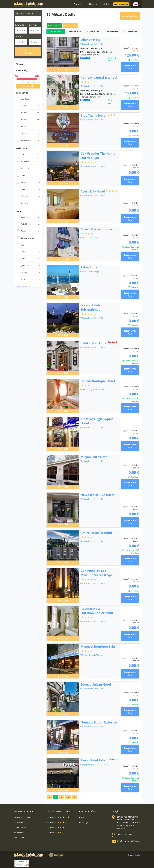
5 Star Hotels (58, 817)
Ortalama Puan (93, 31)
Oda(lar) (18, 36)
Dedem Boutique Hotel (98, 381)
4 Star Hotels (57, 822)
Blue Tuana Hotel (93, 115)
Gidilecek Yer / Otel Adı (24, 14)
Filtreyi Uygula (28, 86)
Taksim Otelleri (20, 827)
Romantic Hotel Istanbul (99, 77)
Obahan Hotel (91, 40)
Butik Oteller (19, 833)
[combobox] (28, 19)
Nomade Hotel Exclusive (99, 722)
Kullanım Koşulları (134, 855)
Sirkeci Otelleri (19, 822)
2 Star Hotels (54, 833)
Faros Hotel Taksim (95, 760)
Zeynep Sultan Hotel (96, 684)
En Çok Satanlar (75, 31)
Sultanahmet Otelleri (22, 817)
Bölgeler (82, 817)
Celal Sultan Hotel (94, 343)
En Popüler (56, 31)
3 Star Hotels (55, 827)
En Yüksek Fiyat (131, 31)
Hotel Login (84, 822)
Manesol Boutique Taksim (100, 646)
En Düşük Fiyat (112, 31)
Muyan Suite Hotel (94, 457)
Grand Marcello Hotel (97, 229)
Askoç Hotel (90, 267)
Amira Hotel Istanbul (96, 533)
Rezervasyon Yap (130, 67)
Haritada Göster (130, 16)
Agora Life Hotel (93, 191)
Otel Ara (28, 52)
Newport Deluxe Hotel (97, 495)
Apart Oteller (19, 838)
